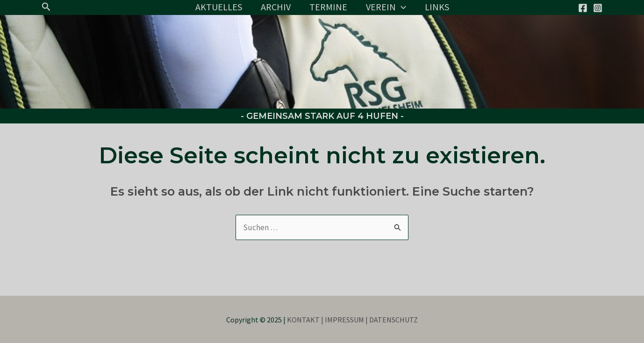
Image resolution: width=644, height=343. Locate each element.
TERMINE (328, 7)
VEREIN (386, 7)
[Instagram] (598, 8)
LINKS (437, 7)
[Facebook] (583, 8)
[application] (401, 7)
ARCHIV (276, 7)
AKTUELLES (219, 7)
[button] (46, 7)
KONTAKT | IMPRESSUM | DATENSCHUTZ (352, 320)
